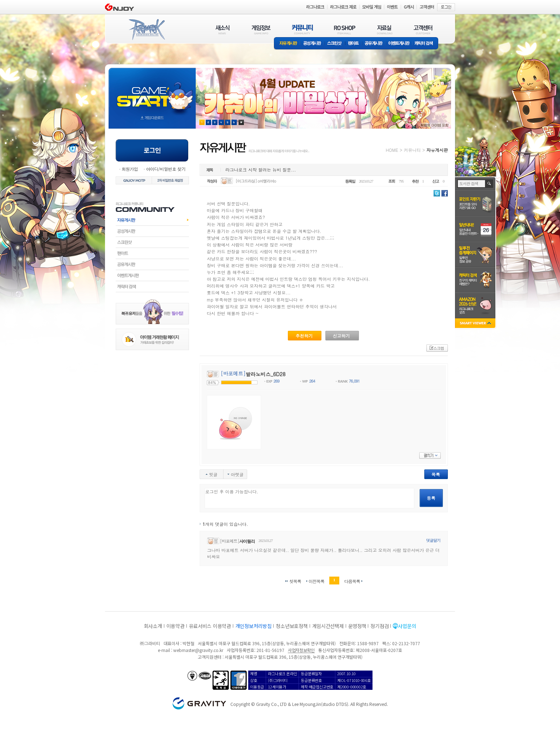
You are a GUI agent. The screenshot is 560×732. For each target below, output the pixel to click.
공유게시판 (374, 44)
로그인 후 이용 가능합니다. (309, 498)
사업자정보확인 (301, 650)
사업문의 (407, 626)
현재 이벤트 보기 (241, 122)
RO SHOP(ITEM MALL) (345, 29)
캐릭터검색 (152, 287)
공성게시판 (312, 44)
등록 (431, 498)
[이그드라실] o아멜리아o (256, 181)
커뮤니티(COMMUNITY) (302, 29)
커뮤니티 (412, 150)
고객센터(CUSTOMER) (423, 29)
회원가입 (130, 169)
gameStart (152, 92)
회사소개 (153, 626)
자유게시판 (287, 44)
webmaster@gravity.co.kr (198, 650)
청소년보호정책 (292, 626)
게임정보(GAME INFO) (261, 29)
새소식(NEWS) (222, 29)
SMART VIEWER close (476, 324)
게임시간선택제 (328, 626)
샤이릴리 (247, 541)
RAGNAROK (146, 30)
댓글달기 (433, 540)
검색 (489, 184)
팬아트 (353, 44)
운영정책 (357, 626)
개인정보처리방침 (254, 626)
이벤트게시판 (399, 44)
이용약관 (176, 626)
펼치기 (430, 455)
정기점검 (379, 626)
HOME (392, 150)
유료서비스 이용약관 (210, 626)
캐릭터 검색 (426, 44)
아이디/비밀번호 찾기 (166, 169)
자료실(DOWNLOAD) (384, 29)
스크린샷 (335, 44)
